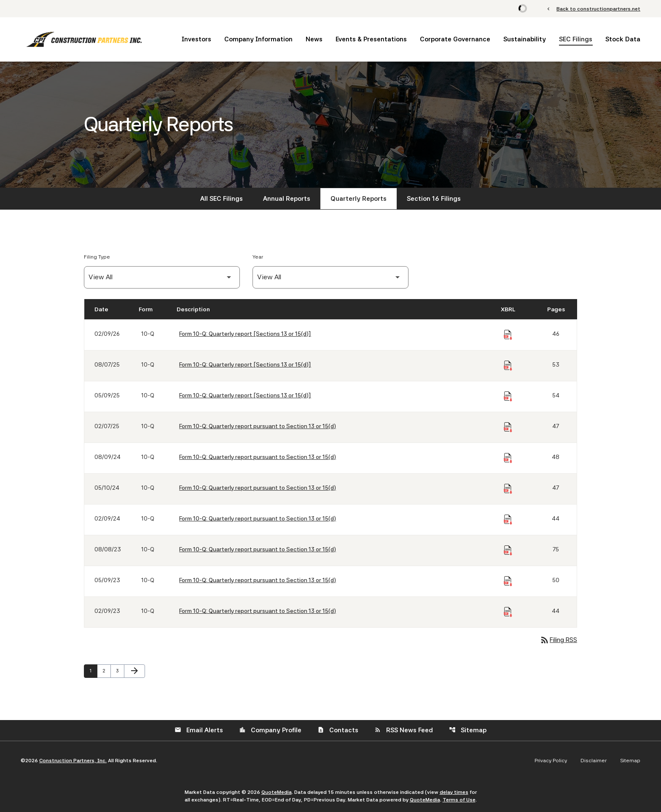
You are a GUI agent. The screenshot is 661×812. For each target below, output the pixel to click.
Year (258, 257)
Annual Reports (287, 199)
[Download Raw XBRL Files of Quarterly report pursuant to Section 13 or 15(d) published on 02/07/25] (508, 427)
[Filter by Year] (330, 277)
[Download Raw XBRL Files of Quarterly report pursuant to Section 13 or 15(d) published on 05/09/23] (508, 581)
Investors (196, 39)
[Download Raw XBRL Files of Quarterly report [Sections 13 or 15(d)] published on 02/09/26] (508, 335)
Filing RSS (558, 640)
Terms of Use (459, 800)
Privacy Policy (551, 761)
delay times (454, 792)
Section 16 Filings (434, 199)
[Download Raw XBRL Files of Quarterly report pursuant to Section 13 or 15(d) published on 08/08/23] (508, 550)
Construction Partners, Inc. (73, 761)
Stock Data (623, 39)
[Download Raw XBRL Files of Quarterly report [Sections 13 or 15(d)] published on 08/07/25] (508, 366)
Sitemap (468, 730)
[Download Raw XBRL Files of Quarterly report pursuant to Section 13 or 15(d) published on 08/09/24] (508, 458)
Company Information (258, 39)
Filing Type (97, 257)
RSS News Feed (404, 730)
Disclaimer (594, 761)
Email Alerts (199, 730)
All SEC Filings (222, 199)
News (314, 39)
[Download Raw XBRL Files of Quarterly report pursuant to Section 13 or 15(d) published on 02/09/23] (508, 612)
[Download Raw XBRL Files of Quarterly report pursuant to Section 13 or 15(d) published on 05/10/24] (508, 489)
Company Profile (270, 730)
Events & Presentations (371, 39)
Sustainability (525, 39)
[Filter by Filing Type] (162, 277)
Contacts (338, 730)
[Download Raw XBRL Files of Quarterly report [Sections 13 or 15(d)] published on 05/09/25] (508, 397)
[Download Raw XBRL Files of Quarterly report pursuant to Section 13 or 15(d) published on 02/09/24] (508, 520)
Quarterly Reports (359, 199)
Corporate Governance (455, 39)
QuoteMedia (277, 792)
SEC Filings (576, 39)
